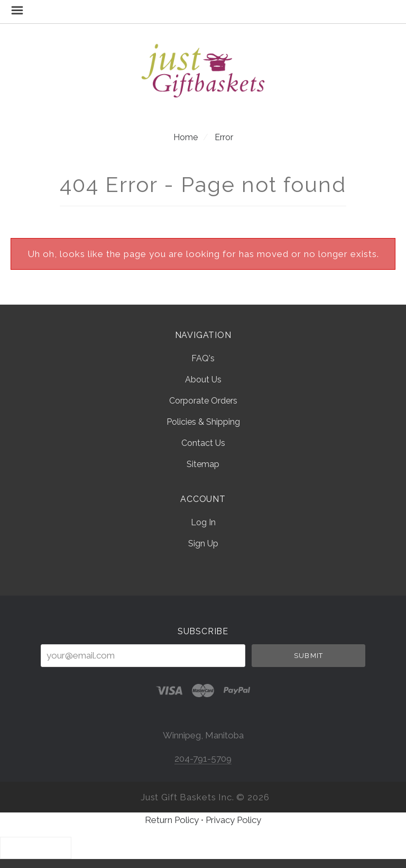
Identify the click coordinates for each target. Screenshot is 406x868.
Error (224, 137)
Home (186, 137)
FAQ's (203, 358)
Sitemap (203, 464)
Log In (203, 522)
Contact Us (203, 443)
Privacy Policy (233, 820)
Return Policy (172, 820)
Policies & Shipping (203, 422)
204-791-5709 (203, 759)
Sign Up (203, 543)
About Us (203, 380)
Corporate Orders (203, 401)
